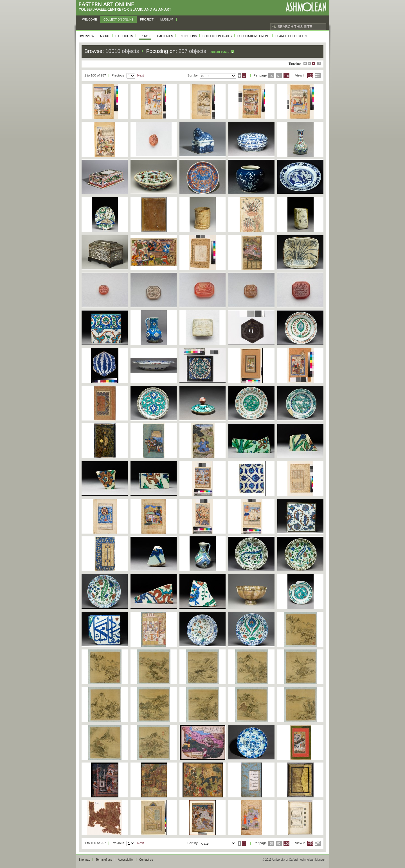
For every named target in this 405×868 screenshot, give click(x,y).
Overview (86, 36)
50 (279, 76)
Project (147, 20)
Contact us (146, 860)
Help (319, 63)
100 (286, 76)
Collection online (118, 20)
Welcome (90, 20)
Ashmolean (306, 7)
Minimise (309, 63)
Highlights (124, 36)
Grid (310, 76)
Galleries (165, 36)
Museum (167, 20)
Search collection (291, 36)
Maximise (305, 63)
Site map (84, 860)
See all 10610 (220, 52)
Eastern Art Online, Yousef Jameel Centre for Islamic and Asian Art (126, 7)
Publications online (254, 36)
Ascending (239, 76)
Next (141, 75)
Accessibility (126, 860)
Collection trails (217, 36)
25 (271, 76)
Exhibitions (188, 36)
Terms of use (104, 860)
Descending (244, 76)
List (318, 76)
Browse (145, 36)
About (105, 36)
